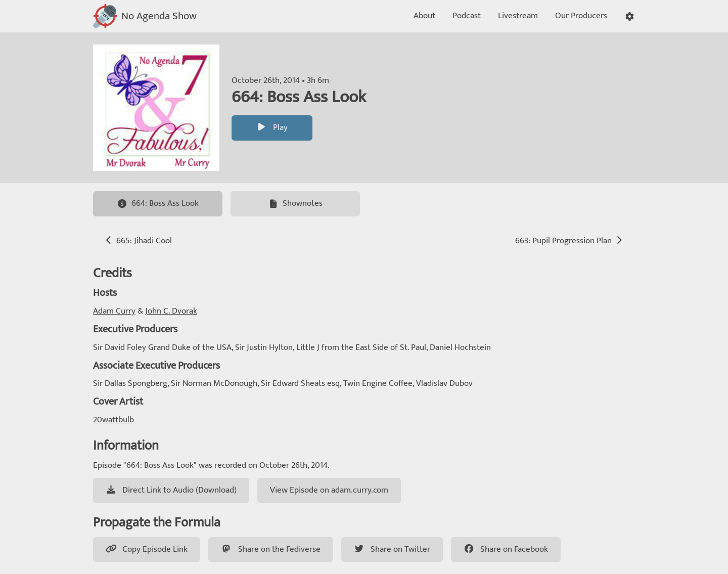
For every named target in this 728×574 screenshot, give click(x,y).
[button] (630, 16)
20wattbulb (113, 420)
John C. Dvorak (171, 311)
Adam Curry (114, 311)
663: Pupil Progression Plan (570, 241)
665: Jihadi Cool (138, 241)
